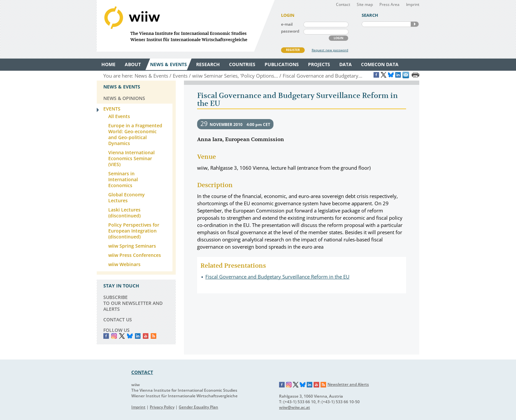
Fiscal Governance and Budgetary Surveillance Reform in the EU (277, 277)
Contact (343, 4)
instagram (114, 336)
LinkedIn (138, 336)
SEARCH (415, 24)
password (290, 31)
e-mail (287, 24)
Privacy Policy (162, 407)
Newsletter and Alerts (348, 384)
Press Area (389, 4)
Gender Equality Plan (198, 407)
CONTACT (142, 372)
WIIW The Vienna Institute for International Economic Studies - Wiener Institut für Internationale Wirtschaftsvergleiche (186, 26)
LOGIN (338, 38)
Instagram (289, 385)
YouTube (146, 336)
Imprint (413, 4)
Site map (365, 4)
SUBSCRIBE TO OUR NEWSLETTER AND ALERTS (133, 303)
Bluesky (130, 336)
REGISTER (293, 50)
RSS (154, 336)
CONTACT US (118, 320)
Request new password (330, 50)
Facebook (106, 336)
